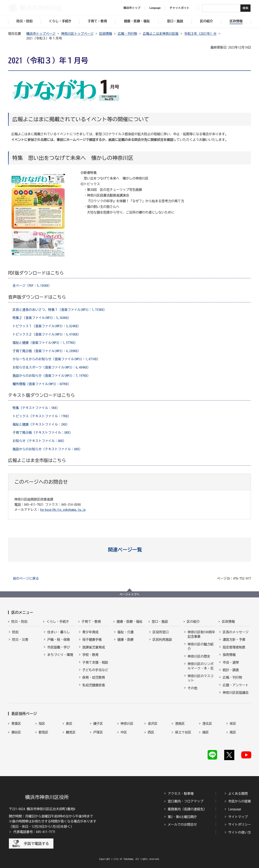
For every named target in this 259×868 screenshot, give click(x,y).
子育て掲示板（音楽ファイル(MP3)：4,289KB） (47, 351)
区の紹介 (193, 622)
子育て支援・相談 (95, 662)
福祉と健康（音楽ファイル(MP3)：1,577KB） (45, 343)
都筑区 (44, 732)
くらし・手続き (58, 622)
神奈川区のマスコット (201, 678)
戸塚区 (98, 732)
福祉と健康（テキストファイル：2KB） (41, 424)
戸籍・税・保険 (58, 640)
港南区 (180, 724)
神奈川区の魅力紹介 (201, 646)
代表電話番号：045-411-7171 (34, 832)
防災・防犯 (19, 622)
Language (235, 809)
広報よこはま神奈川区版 (161, 34)
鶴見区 (71, 732)
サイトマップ (238, 817)
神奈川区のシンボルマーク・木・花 (201, 666)
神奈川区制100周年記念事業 (201, 634)
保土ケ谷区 (183, 732)
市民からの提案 (240, 801)
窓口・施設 (160, 622)
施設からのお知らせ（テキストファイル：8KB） (47, 449)
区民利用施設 (162, 640)
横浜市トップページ (41, 34)
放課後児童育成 (94, 647)
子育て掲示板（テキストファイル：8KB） (42, 432)
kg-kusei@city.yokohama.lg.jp (63, 510)
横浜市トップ (132, 8)
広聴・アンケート (236, 685)
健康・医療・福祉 (129, 622)
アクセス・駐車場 (181, 794)
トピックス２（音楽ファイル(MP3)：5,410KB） (47, 334)
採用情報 (229, 655)
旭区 (42, 724)
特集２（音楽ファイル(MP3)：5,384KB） (42, 318)
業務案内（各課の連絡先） (187, 809)
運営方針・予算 (234, 640)
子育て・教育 (91, 622)
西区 (151, 732)
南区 (233, 732)
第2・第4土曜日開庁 (182, 817)
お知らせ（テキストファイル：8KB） (39, 441)
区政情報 (106, 34)
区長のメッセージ (236, 632)
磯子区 (98, 724)
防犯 (15, 632)
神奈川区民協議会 (236, 693)
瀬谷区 (16, 732)
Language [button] (155, 8)
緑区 (206, 732)
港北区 (207, 724)
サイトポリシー (240, 824)
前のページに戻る (26, 578)
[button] (130, 550)
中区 (124, 732)
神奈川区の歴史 (199, 656)
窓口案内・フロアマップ (186, 801)
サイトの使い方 (240, 832)
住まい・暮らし (58, 632)
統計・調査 (231, 670)
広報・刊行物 (127, 34)
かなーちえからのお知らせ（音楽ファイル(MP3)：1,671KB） (56, 359)
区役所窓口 (161, 632)
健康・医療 (125, 640)
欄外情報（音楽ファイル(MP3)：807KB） (42, 384)
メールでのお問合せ (182, 824)
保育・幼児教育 (94, 677)
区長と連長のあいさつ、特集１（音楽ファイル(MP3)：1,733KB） (59, 310)
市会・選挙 (231, 662)
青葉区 (16, 724)
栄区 (233, 724)
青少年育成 (90, 632)
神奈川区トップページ (77, 34)
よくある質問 (238, 794)
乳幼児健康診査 (94, 685)
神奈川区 (127, 724)
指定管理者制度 (234, 647)
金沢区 (153, 724)
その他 (192, 688)
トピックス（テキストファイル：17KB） (42, 416)
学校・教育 (90, 655)
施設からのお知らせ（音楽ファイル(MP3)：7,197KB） (51, 376)
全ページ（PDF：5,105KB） (32, 286)
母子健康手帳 (92, 640)
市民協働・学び (58, 647)
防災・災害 (20, 640)
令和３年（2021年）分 (200, 34)
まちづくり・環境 (60, 655)
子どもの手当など (95, 670)
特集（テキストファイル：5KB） (36, 408)
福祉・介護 (125, 632)
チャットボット (179, 8)
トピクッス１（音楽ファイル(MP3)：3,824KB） (47, 326)
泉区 (69, 724)
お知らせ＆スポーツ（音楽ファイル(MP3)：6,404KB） (51, 367)
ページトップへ (129, 594)
